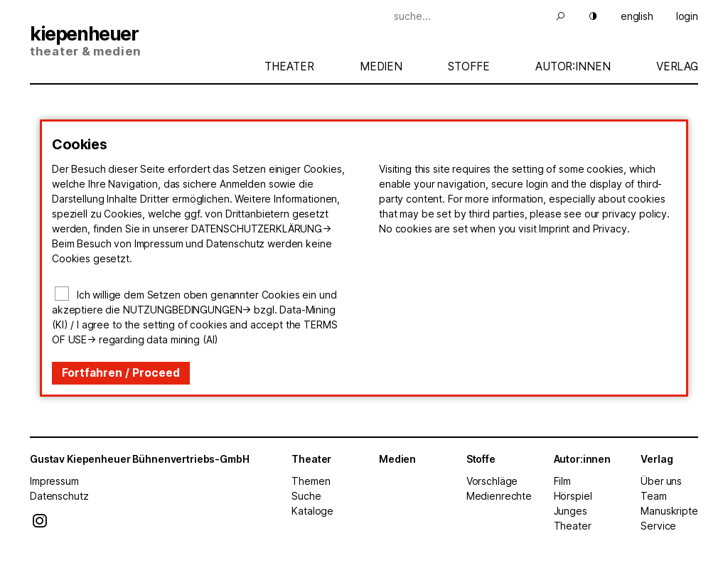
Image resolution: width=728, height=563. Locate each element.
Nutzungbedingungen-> (187, 310)
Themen (311, 481)
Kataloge (312, 511)
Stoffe (469, 66)
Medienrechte (499, 496)
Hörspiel (573, 496)
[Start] (140, 43)
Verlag (677, 66)
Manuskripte (669, 511)
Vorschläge (492, 481)
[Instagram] (40, 524)
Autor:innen (573, 66)
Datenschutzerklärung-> (261, 229)
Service (658, 526)
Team (653, 496)
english (637, 16)
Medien (381, 66)
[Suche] (472, 16)
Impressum (54, 481)
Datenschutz (59, 496)
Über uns (661, 481)
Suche (306, 496)
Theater (289, 66)
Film (562, 481)
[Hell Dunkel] (584, 16)
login (687, 16)
